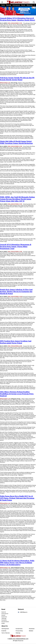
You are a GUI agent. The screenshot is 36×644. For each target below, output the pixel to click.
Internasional (16, 5)
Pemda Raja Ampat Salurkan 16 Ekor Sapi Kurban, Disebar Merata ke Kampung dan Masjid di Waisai (16, 292)
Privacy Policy (19, 631)
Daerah (23, 5)
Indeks (3, 624)
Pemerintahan (5, 622)
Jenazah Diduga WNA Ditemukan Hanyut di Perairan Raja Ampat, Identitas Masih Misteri (18, 19)
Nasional (9, 5)
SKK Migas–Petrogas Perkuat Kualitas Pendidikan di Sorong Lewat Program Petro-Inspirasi (17, 394)
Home (3, 5)
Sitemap (18, 633)
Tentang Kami (5, 629)
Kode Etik (4, 631)
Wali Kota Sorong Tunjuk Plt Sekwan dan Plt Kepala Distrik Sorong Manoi (17, 79)
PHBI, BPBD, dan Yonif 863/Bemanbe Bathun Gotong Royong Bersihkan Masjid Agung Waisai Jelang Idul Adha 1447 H (17, 199)
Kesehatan (4, 617)
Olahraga (4, 619)
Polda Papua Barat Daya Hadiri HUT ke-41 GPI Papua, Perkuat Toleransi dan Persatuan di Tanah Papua (17, 499)
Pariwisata (4, 621)
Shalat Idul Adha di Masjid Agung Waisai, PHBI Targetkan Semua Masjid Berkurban (16, 143)
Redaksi (31, 631)
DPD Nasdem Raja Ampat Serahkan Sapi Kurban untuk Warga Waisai (16, 342)
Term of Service (5, 633)
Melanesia (30, 5)
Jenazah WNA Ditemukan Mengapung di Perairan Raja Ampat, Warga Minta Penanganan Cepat (16, 247)
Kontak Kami (19, 629)
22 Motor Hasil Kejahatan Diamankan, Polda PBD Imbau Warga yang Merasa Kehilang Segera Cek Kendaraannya (17, 563)
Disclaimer (32, 629)
